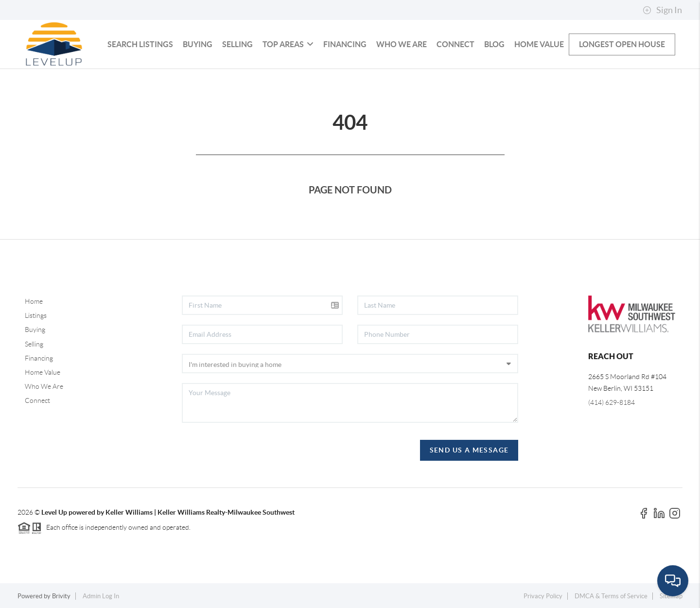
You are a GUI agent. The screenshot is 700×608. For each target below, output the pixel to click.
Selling (237, 44)
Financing (345, 44)
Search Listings (140, 44)
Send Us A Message (469, 450)
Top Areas (288, 44)
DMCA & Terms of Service (611, 596)
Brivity (61, 596)
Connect (455, 44)
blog (494, 44)
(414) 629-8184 (612, 402)
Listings (36, 315)
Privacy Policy (543, 596)
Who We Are (402, 44)
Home (34, 301)
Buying (198, 44)
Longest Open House (622, 44)
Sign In (662, 10)
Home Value (539, 44)
